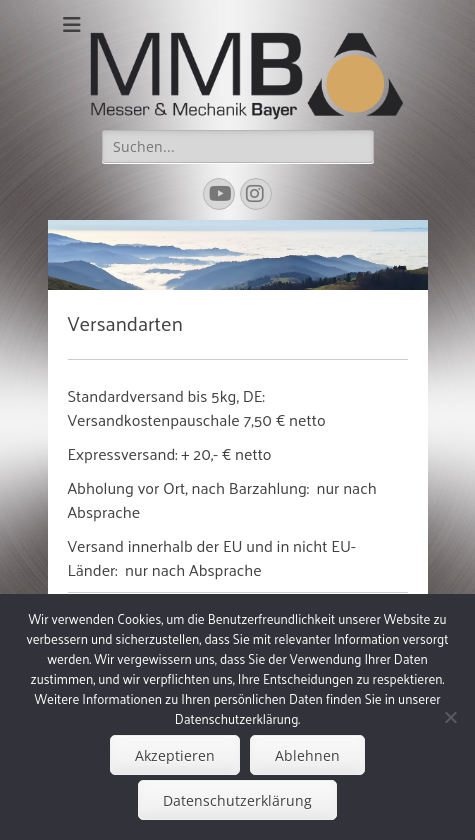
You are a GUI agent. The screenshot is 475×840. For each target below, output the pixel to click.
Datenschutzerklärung (237, 800)
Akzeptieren (175, 755)
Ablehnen (307, 755)
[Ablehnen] (450, 717)
